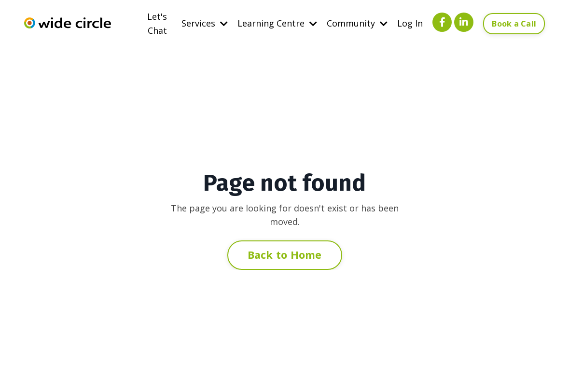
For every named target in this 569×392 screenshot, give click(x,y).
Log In (410, 23)
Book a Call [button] (514, 24)
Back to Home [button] (285, 255)
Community (357, 23)
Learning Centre (277, 23)
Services (205, 23)
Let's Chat (157, 23)
